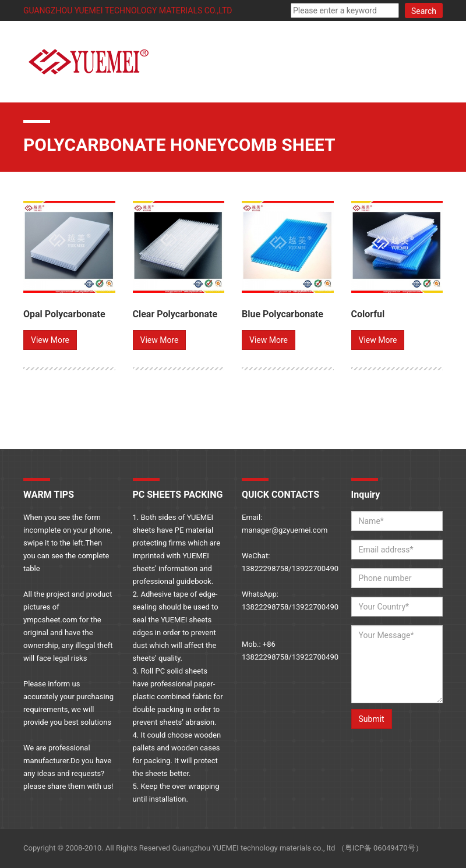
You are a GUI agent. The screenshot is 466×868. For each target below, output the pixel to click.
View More (50, 340)
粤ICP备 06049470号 (380, 848)
